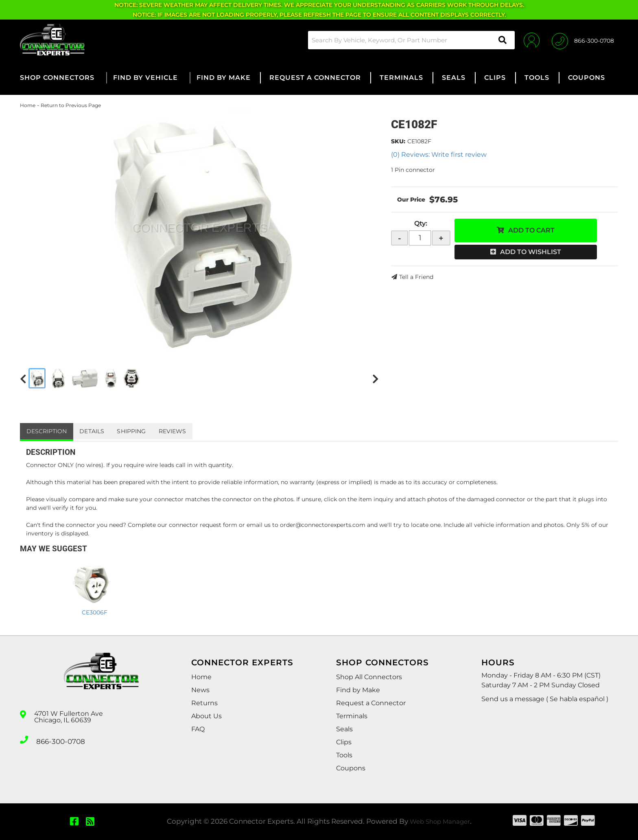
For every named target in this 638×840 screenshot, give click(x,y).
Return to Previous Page (71, 105)
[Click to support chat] (583, 40)
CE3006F (95, 612)
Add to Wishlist (531, 252)
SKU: (398, 141)
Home (28, 105)
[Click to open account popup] (528, 40)
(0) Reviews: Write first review (439, 155)
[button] (406, 40)
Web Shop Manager (440, 821)
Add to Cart (531, 230)
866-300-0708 (59, 739)
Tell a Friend (416, 277)
